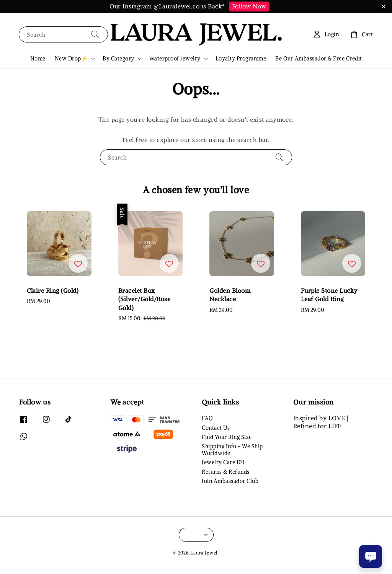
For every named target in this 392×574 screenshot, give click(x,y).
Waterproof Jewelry (175, 59)
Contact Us (216, 428)
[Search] (95, 34)
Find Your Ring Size (227, 437)
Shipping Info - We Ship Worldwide (232, 450)
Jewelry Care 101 (223, 462)
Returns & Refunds (226, 472)
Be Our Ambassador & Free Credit (319, 59)
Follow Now (249, 6)
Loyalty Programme (241, 59)
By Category (118, 59)
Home (38, 59)
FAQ (207, 418)
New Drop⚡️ (71, 59)
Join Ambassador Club (230, 481)
